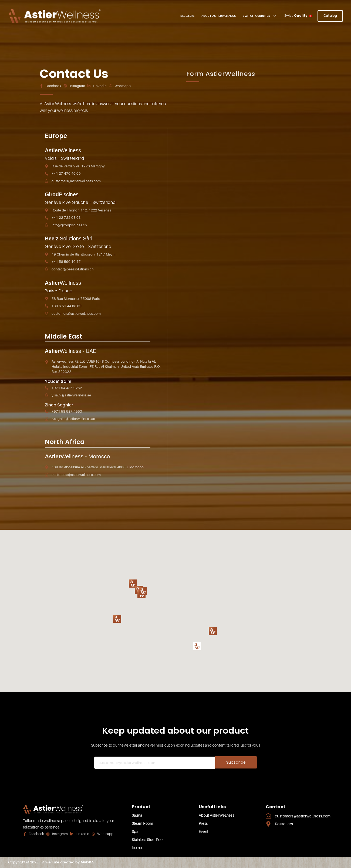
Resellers (188, 16)
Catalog (330, 16)
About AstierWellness (219, 16)
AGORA (87, 862)
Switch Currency (260, 16)
